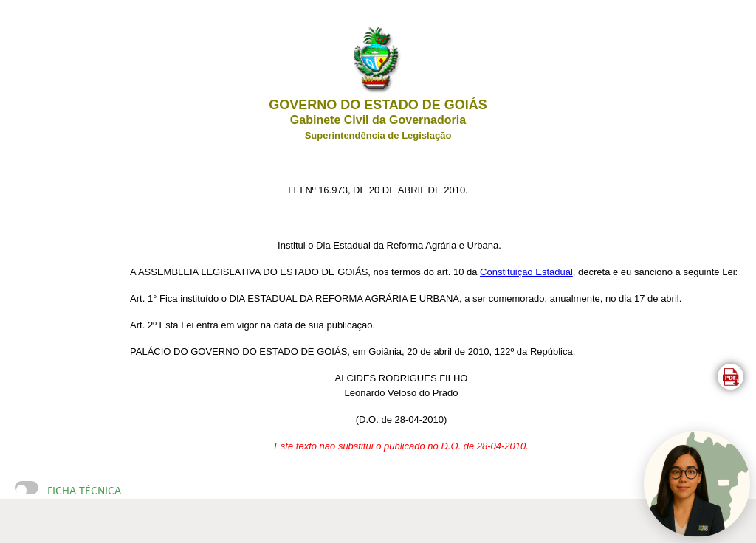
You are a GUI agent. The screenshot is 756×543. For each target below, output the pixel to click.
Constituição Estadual (526, 272)
